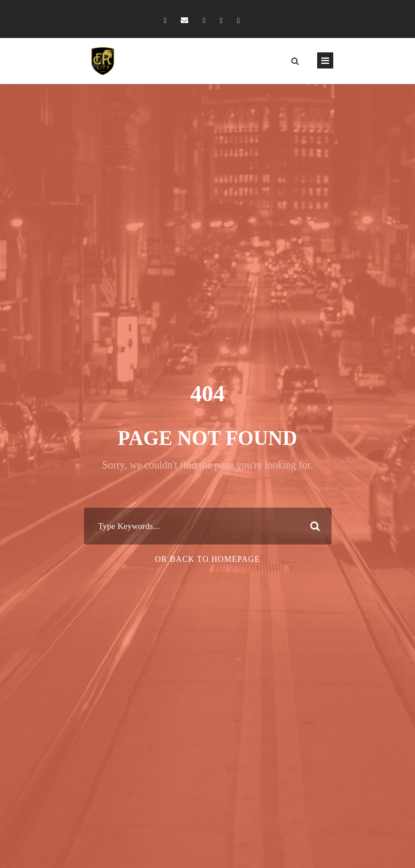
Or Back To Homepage (207, 559)
